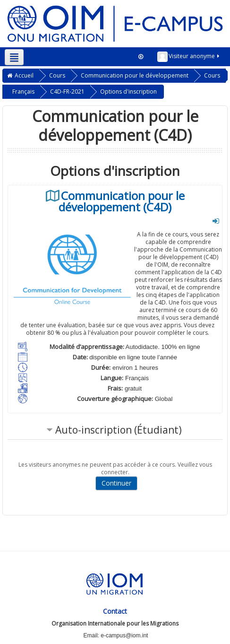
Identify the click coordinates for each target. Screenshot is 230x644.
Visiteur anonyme (189, 57)
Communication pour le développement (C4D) (122, 201)
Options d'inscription (128, 91)
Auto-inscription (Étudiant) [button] (119, 430)
